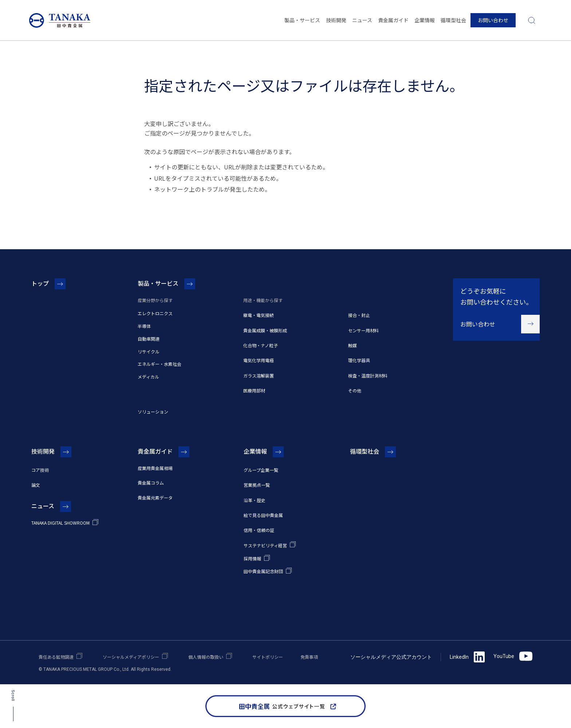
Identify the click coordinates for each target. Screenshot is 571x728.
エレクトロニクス (155, 313)
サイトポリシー (268, 657)
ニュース (362, 20)
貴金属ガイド (393, 20)
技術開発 (336, 20)
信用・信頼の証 (259, 530)
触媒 (353, 345)
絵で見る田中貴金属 (263, 515)
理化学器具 (359, 360)
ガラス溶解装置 (259, 375)
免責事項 (309, 657)
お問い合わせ (493, 20)
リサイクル (149, 351)
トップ (40, 283)
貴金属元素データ (155, 498)
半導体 (144, 326)
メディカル (148, 377)
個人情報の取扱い (206, 657)
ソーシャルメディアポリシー (131, 657)
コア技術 (40, 470)
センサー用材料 (363, 330)
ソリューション (153, 412)
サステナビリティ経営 (265, 545)
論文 (36, 485)
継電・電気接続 (259, 315)
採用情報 (252, 558)
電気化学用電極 (259, 360)
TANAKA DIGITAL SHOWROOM (60, 523)
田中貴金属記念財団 (263, 571)
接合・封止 (359, 315)
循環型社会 (453, 20)
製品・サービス (302, 20)
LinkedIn (467, 657)
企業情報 (425, 20)
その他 (355, 390)
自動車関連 (149, 339)
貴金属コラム (151, 483)
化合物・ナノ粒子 (261, 345)
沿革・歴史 (255, 500)
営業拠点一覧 (257, 485)
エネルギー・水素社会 (160, 364)
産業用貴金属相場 (155, 468)
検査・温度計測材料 (368, 375)
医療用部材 (254, 390)
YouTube (513, 656)
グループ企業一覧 (261, 470)
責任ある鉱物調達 (56, 657)
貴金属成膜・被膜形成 (265, 330)
